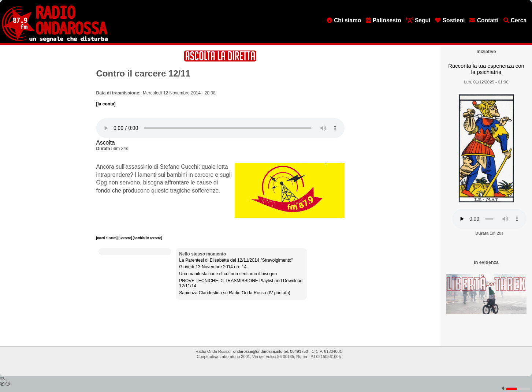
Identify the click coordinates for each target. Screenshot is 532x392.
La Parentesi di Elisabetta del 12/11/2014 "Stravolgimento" (236, 260)
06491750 (299, 351)
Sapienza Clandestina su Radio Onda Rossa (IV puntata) (235, 293)
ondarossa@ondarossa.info (258, 351)
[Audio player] (220, 128)
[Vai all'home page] (55, 41)
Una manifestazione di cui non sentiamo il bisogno (228, 274)
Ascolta (106, 143)
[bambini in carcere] (148, 238)
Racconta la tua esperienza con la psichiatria (486, 69)
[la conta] (106, 104)
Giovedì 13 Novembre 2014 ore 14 (213, 267)
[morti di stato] (107, 238)
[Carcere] (125, 238)
